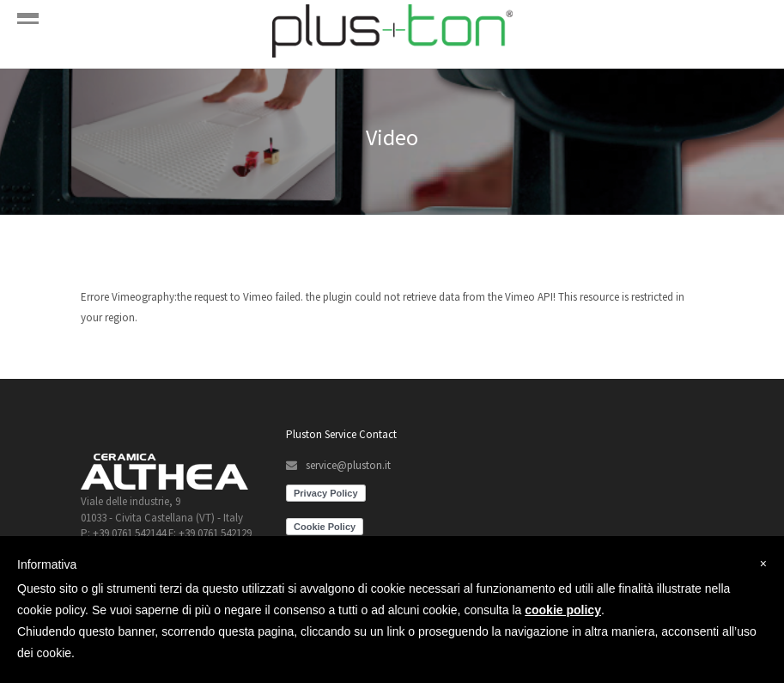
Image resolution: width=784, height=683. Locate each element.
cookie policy (563, 610)
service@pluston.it (348, 465)
